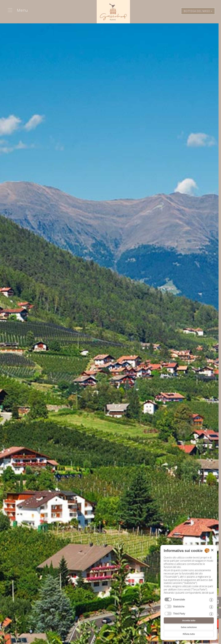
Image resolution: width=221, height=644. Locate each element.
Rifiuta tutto (189, 634)
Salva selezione (189, 627)
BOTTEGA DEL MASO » (198, 11)
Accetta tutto (189, 620)
